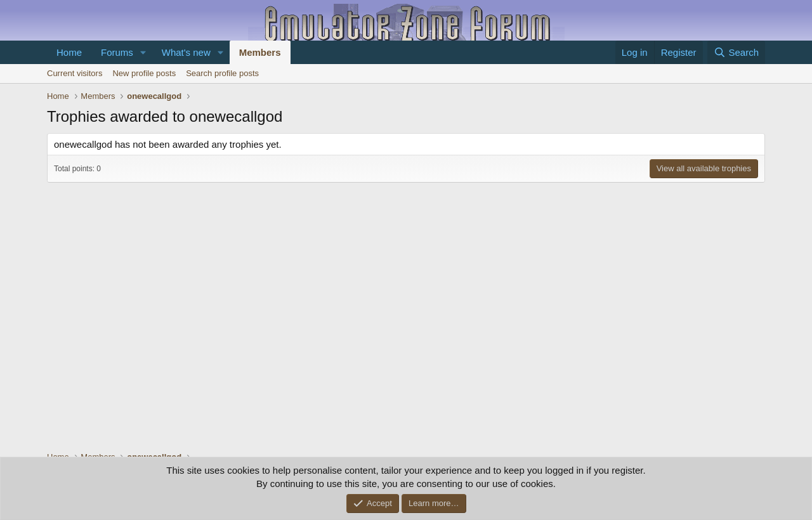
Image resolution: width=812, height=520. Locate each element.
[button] (143, 52)
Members (260, 52)
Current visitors (75, 73)
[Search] (736, 52)
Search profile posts (222, 73)
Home (69, 52)
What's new (186, 52)
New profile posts (144, 73)
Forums (117, 52)
